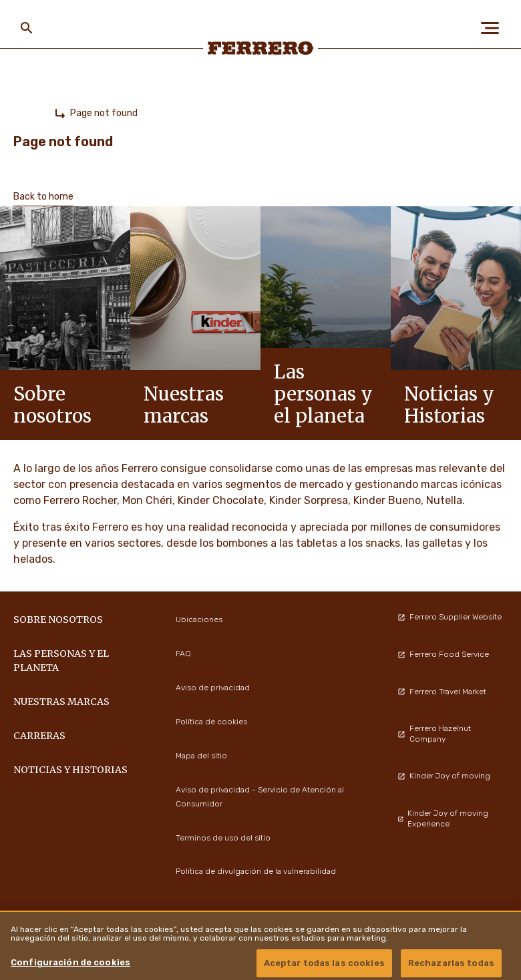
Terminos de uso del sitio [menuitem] (223, 838)
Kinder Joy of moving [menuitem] (444, 776)
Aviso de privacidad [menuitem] (213, 688)
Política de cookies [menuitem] (211, 722)
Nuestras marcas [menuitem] (61, 702)
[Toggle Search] (27, 28)
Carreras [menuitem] (39, 736)
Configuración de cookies (70, 962)
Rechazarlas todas (451, 963)
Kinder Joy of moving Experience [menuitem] (443, 818)
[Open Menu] (494, 28)
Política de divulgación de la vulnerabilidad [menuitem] (256, 871)
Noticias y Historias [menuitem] (70, 770)
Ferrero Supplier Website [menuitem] (450, 617)
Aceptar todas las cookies (324, 963)
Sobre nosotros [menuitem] (58, 620)
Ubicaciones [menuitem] (199, 620)
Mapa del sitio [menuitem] (201, 756)
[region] (260, 945)
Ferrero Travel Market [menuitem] (442, 692)
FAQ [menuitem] (183, 654)
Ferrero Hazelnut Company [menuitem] (434, 734)
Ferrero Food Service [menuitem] (443, 654)
